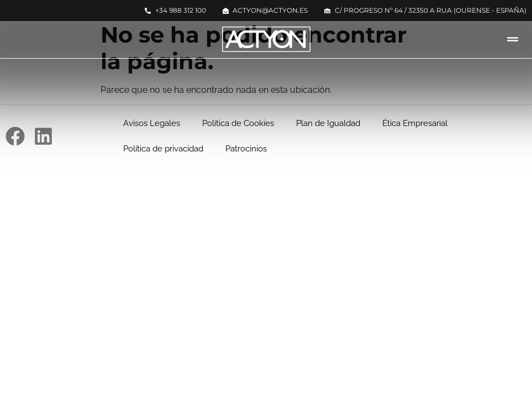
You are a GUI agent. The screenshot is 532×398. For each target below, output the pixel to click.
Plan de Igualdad (328, 123)
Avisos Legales (152, 123)
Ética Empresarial (415, 123)
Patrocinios (246, 149)
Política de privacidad (163, 149)
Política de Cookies (238, 123)
